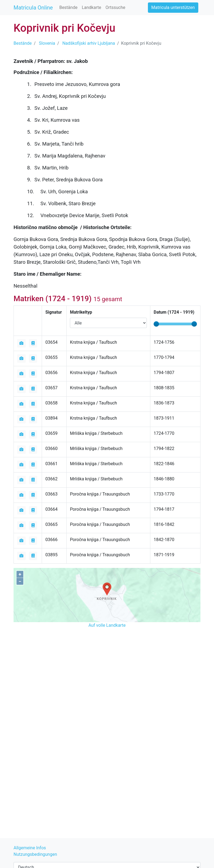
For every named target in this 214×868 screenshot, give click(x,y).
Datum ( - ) (174, 312)
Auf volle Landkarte (107, 625)
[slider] (156, 324)
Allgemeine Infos (30, 848)
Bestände (68, 7)
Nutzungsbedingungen (35, 854)
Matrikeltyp (81, 312)
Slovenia (47, 43)
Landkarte (92, 7)
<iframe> (107, 660)
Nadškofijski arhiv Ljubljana (89, 43)
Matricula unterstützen (173, 7)
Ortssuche (115, 7)
